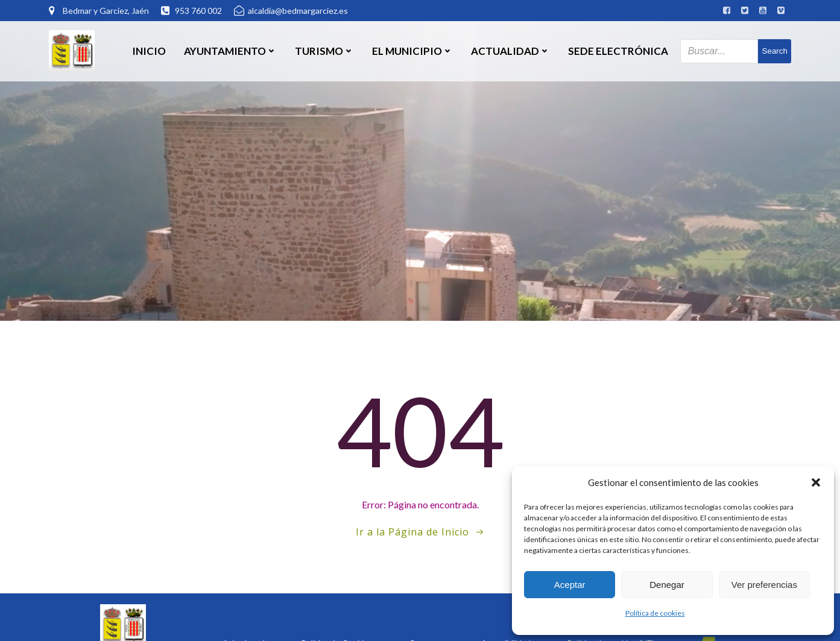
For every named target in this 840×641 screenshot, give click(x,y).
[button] (816, 482)
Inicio (149, 51)
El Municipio (412, 51)
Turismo (324, 51)
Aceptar (570, 585)
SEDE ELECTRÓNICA (618, 51)
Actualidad (510, 51)
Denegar (667, 585)
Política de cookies (655, 613)
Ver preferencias (764, 585)
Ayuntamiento (230, 51)
